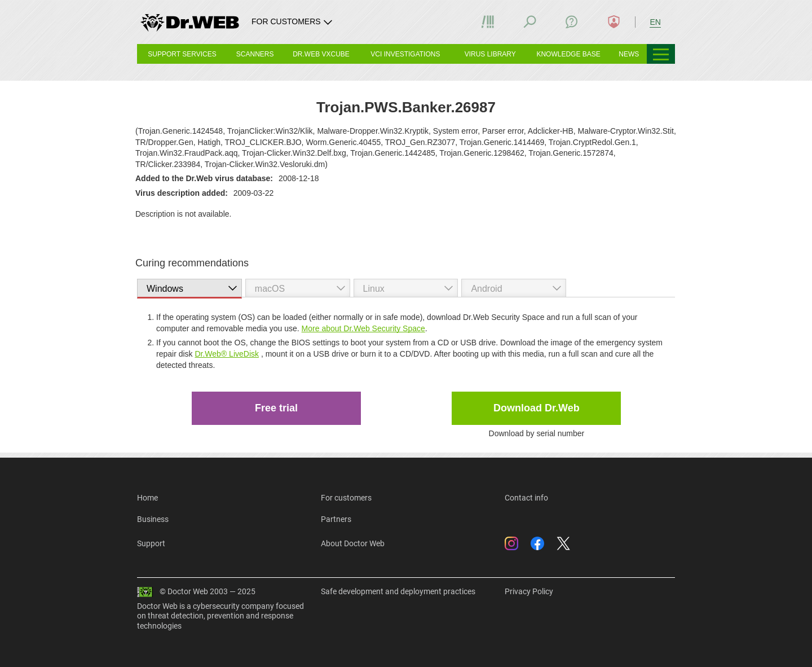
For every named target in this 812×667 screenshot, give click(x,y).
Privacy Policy (529, 591)
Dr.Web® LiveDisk (227, 354)
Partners (336, 519)
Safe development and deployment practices (398, 591)
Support (151, 543)
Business (153, 519)
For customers (346, 498)
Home (147, 498)
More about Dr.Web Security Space (363, 328)
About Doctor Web (353, 543)
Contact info (526, 498)
